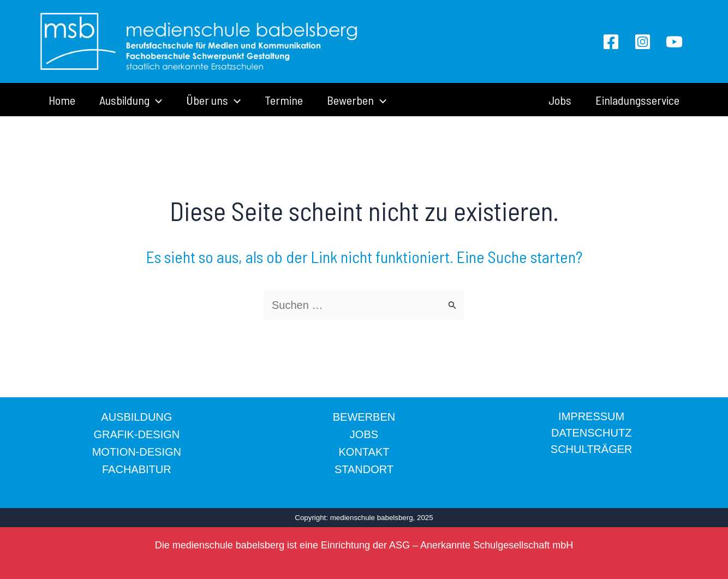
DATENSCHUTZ (591, 433)
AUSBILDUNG (136, 417)
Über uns (213, 100)
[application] (156, 100)
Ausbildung (131, 100)
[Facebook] (611, 42)
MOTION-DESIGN (137, 452)
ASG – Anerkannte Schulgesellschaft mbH (481, 545)
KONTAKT (364, 452)
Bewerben (357, 100)
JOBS (364, 434)
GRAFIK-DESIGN (136, 434)
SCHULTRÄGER (592, 449)
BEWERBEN (364, 417)
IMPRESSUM (591, 416)
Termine (284, 100)
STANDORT (364, 469)
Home (62, 100)
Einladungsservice (637, 100)
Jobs (560, 100)
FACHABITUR (137, 469)
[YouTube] (674, 42)
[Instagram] (643, 42)
